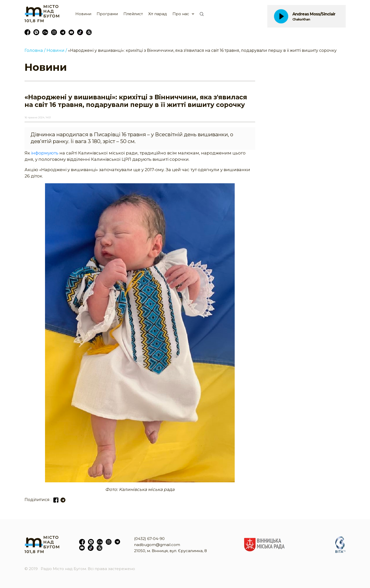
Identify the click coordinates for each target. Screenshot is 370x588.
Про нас (181, 14)
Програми (107, 14)
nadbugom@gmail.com (157, 545)
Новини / (57, 50)
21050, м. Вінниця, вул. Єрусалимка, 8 (170, 551)
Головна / (35, 50)
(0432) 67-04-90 (149, 539)
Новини (83, 14)
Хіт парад (158, 14)
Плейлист (133, 14)
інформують (45, 153)
